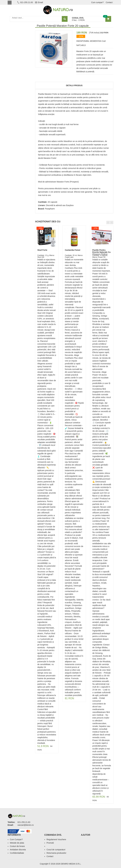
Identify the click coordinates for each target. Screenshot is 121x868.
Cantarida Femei (73, 250)
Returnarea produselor (56, 853)
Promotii (50, 843)
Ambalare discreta (18, 850)
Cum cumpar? (97, 2)
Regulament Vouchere (56, 839)
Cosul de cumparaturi (56, 850)
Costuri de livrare (17, 846)
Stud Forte (42, 250)
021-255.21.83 (25, 2)
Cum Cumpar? (16, 839)
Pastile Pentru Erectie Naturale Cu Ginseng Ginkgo (101, 252)
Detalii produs (74, 85)
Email (39, 2)
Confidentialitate (17, 853)
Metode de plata (17, 843)
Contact (109, 2)
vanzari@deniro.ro (26, 825)
